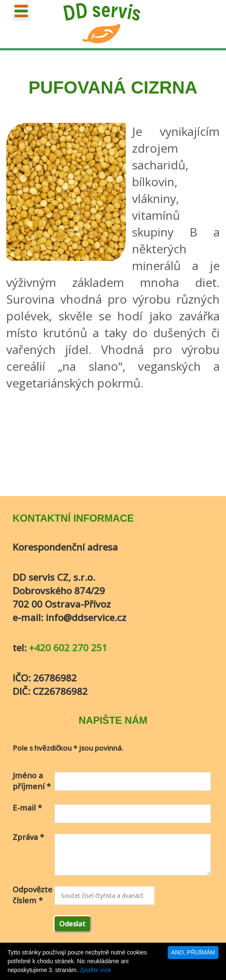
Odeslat (72, 924)
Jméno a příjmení (32, 781)
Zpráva (28, 837)
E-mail (27, 808)
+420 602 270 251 (68, 648)
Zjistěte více (95, 970)
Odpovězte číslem (32, 895)
